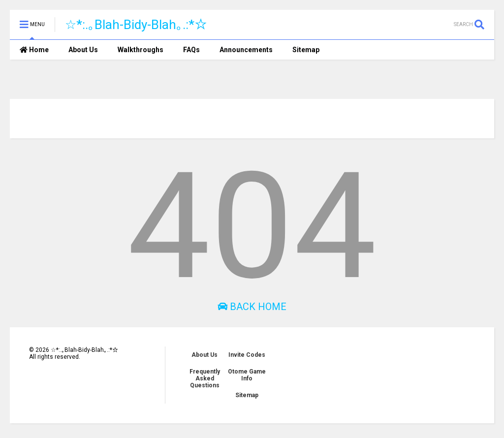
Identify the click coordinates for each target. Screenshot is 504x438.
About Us (83, 50)
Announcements (246, 50)
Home (34, 50)
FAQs (191, 50)
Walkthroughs (141, 50)
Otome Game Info (247, 375)
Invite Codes (247, 355)
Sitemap (306, 50)
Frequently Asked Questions (205, 378)
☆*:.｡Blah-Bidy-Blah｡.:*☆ (136, 25)
